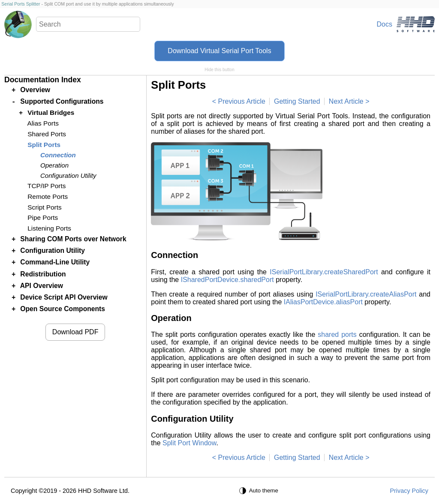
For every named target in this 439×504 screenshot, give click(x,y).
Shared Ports (47, 134)
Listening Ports (49, 228)
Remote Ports (48, 196)
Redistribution (43, 274)
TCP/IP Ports (47, 186)
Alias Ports (43, 123)
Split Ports (44, 145)
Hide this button (219, 70)
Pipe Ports (43, 217)
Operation (54, 165)
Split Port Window (189, 443)
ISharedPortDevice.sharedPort (227, 280)
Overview (35, 90)
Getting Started (297, 101)
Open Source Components (63, 309)
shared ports (337, 334)
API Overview (42, 286)
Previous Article (242, 101)
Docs (385, 24)
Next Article (346, 101)
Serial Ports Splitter (21, 4)
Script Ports (44, 207)
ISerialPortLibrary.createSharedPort (324, 272)
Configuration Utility (68, 175)
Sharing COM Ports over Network (73, 239)
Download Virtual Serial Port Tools (219, 51)
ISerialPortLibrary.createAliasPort (366, 294)
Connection (58, 155)
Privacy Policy (409, 491)
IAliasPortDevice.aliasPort (323, 302)
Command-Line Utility (55, 262)
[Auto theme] (260, 491)
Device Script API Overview (64, 297)
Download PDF (75, 332)
